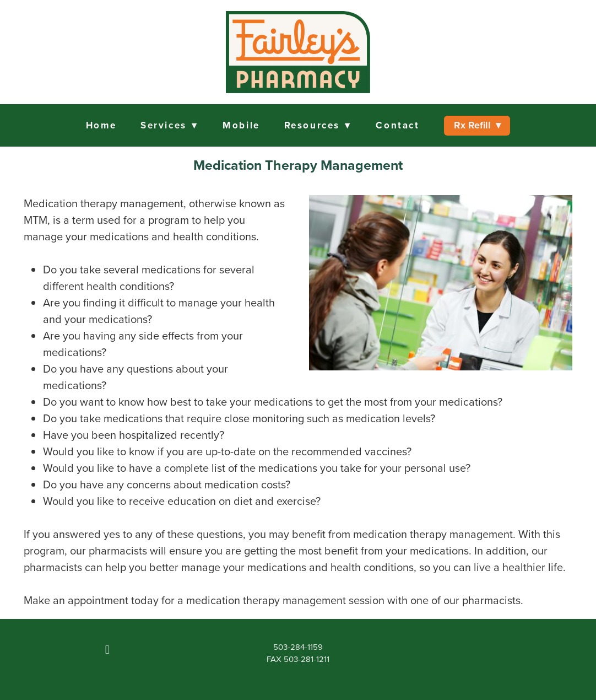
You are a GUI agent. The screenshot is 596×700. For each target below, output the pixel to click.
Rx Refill (477, 125)
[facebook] (107, 650)
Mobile (241, 125)
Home (101, 125)
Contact (397, 125)
